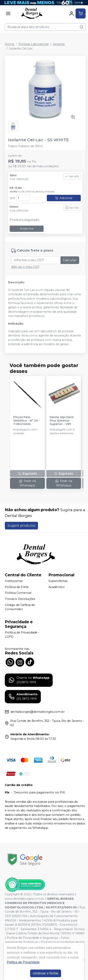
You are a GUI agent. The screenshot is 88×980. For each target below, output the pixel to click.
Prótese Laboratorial (34, 44)
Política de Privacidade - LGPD (22, 635)
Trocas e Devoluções (20, 599)
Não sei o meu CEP (25, 267)
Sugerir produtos (21, 526)
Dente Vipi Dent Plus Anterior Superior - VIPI (62, 421)
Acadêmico (57, 587)
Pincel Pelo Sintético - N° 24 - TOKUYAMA (27, 421)
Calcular (70, 260)
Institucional (14, 581)
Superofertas (58, 581)
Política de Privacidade (23, 962)
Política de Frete (17, 587)
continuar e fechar (46, 973)
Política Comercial (18, 593)
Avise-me (27, 229)
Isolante (59, 44)
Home (10, 44)
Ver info (72, 176)
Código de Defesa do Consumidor (20, 607)
